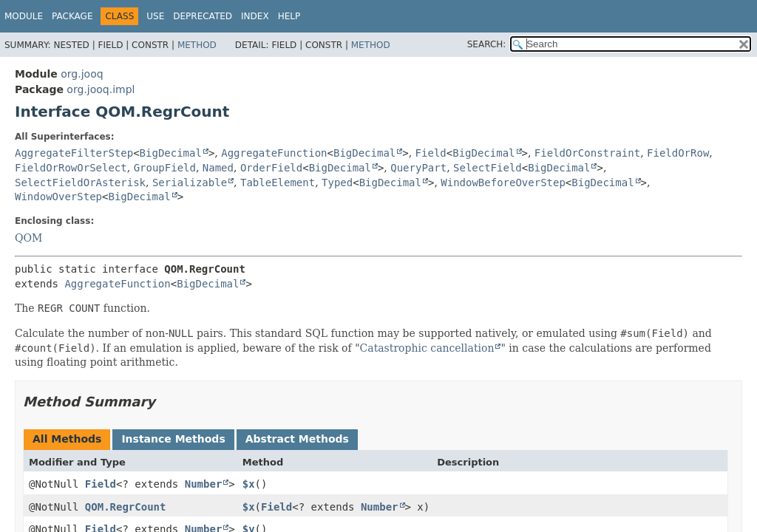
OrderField (271, 168)
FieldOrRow (678, 153)
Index (255, 16)
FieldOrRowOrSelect (71, 168)
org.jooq (82, 74)
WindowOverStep (58, 197)
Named (218, 168)
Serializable (190, 183)
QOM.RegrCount (126, 507)
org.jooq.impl (101, 89)
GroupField (165, 168)
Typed (337, 183)
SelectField (488, 168)
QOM (28, 238)
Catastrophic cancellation (427, 348)
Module (24, 16)
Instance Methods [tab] (173, 439)
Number (204, 484)
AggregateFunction (274, 153)
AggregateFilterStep (74, 153)
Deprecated (203, 16)
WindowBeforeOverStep (503, 183)
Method (197, 45)
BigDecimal (171, 153)
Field (431, 153)
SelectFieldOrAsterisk (80, 183)
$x (249, 484)
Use (155, 16)
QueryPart (418, 168)
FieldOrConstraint (587, 153)
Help (289, 16)
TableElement (278, 183)
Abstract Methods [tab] (297, 439)
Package (72, 16)
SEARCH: (487, 44)
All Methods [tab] (67, 439)
